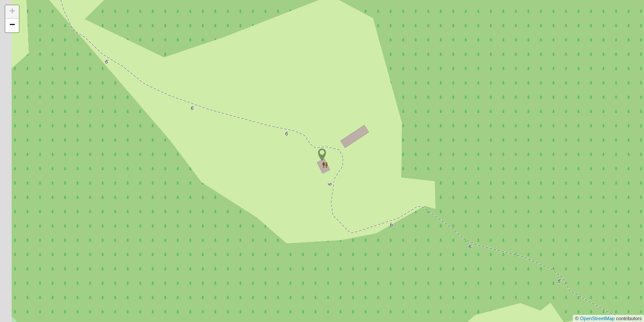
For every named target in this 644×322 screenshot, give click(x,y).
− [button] (12, 25)
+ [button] (12, 12)
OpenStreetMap (598, 318)
